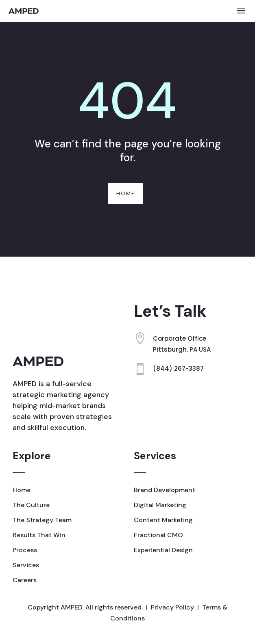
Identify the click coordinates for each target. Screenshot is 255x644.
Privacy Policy (172, 607)
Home (126, 193)
